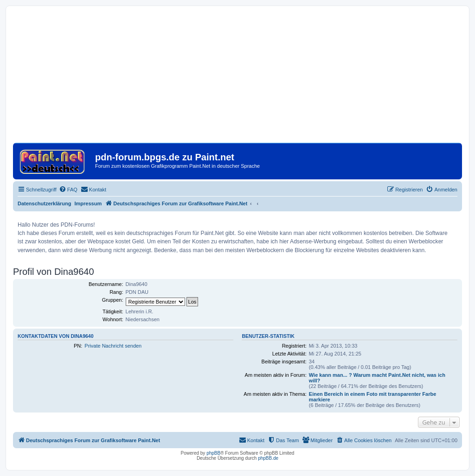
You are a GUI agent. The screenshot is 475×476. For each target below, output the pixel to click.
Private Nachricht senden (113, 346)
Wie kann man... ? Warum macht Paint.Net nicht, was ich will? (377, 378)
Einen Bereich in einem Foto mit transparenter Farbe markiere (372, 397)
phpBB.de (268, 458)
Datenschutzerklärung (45, 203)
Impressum (88, 203)
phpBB (213, 453)
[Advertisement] (237, 78)
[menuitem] (68, 190)
